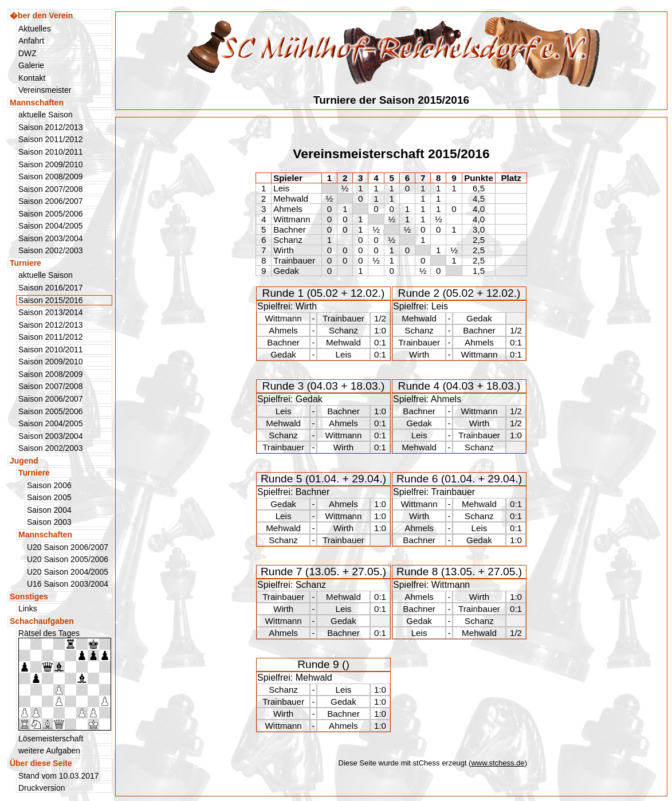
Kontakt (32, 78)
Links (28, 608)
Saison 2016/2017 (51, 288)
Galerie (31, 65)
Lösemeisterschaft (51, 739)
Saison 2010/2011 (51, 152)
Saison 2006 (49, 485)
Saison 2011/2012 (51, 139)
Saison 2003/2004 (51, 238)
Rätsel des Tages (65, 680)
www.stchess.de (498, 763)
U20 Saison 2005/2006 (68, 559)
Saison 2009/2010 (51, 164)
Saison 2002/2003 (51, 250)
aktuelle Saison (46, 115)
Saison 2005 (49, 497)
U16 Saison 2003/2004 (68, 584)
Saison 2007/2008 (51, 189)
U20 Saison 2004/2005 (68, 572)
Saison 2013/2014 (51, 312)
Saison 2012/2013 (51, 127)
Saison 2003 (49, 522)
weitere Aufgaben (49, 751)
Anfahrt (31, 41)
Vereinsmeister (45, 90)
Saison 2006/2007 (51, 201)
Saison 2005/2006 (51, 214)
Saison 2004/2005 (51, 226)
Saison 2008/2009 (51, 176)
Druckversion (42, 788)
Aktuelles (35, 29)
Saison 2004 (49, 510)
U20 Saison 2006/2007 (68, 547)
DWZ (27, 53)
